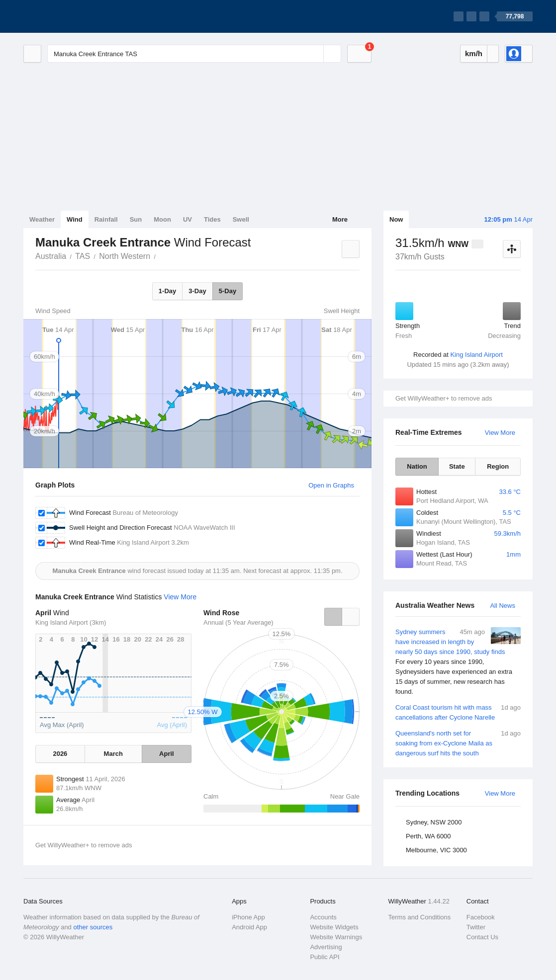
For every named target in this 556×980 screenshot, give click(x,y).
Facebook (481, 917)
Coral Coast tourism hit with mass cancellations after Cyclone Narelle (458, 712)
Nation (417, 466)
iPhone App (248, 917)
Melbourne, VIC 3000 (436, 850)
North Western (125, 256)
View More (500, 433)
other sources (93, 927)
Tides (212, 219)
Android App (249, 927)
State (457, 466)
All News (503, 606)
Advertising (326, 947)
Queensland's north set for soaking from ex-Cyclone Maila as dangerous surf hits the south (458, 743)
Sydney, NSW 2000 (434, 822)
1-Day (167, 291)
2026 (60, 754)
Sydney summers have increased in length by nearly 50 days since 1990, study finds (458, 662)
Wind (75, 219)
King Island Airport (476, 355)
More (340, 219)
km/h (474, 53)
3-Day (197, 291)
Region (498, 466)
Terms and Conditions (420, 917)
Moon (162, 219)
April (167, 754)
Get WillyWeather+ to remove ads (444, 398)
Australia (51, 256)
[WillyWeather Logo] (70, 16)
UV (187, 219)
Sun (136, 219)
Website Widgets (334, 927)
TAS (83, 256)
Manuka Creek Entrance (161, 255)
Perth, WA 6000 (428, 836)
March (113, 754)
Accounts (323, 917)
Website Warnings (336, 937)
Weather (42, 219)
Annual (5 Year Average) (238, 622)
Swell (241, 219)
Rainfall (106, 219)
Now (396, 219)
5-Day (228, 291)
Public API (324, 957)
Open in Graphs (331, 485)
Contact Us (482, 937)
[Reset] (315, 54)
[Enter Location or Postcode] (194, 54)
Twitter (476, 927)
